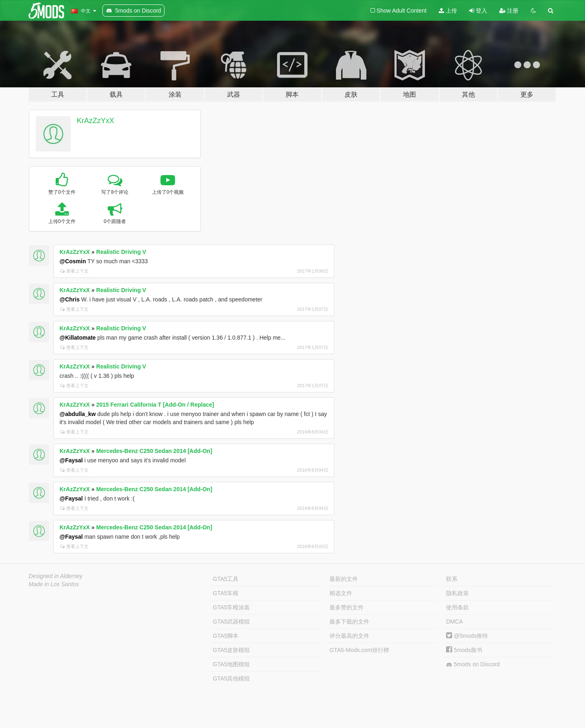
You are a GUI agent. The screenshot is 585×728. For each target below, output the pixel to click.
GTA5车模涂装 (232, 607)
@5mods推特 (467, 636)
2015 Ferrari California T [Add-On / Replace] (155, 405)
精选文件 (341, 593)
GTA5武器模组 (232, 622)
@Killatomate (78, 338)
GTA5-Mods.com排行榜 (359, 650)
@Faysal (71, 460)
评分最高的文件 (349, 636)
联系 (452, 579)
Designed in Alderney (56, 576)
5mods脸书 (464, 650)
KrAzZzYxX (95, 121)
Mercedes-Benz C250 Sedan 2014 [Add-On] (154, 451)
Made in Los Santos (54, 584)
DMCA (454, 622)
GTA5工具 (226, 579)
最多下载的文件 (349, 622)
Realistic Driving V (121, 252)
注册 (509, 11)
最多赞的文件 (347, 607)
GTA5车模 (226, 593)
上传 (448, 11)
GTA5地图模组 (232, 664)
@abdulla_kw (78, 414)
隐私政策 (457, 593)
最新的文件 (344, 579)
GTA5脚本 (226, 636)
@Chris (70, 299)
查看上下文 (74, 271)
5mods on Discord (473, 664)
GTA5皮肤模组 (232, 650)
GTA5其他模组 (232, 678)
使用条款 (457, 607)
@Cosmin (73, 261)
